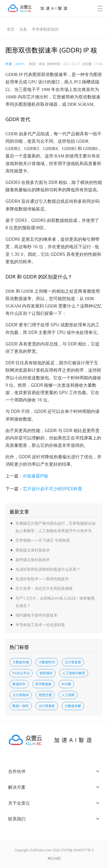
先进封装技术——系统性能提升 (42, 579)
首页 (11, 29)
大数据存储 (21, 662)
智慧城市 (46, 673)
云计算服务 (47, 706)
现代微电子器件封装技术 (36, 615)
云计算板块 (21, 695)
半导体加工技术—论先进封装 (40, 625)
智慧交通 (45, 695)
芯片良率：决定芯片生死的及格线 (44, 588)
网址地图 (54, 858)
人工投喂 (68, 695)
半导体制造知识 (45, 29)
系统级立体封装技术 (33, 550)
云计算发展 (73, 662)
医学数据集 (44, 684)
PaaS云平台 (21, 673)
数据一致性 (21, 706)
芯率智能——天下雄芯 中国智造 (43, 540)
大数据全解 (73, 706)
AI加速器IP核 (36, 476)
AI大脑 (66, 684)
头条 (23, 29)
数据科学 (19, 684)
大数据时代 (47, 662)
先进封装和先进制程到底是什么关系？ (48, 569)
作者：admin (15, 64)
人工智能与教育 (74, 673)
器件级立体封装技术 (33, 560)
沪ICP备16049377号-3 (77, 850)
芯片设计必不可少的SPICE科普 (53, 489)
